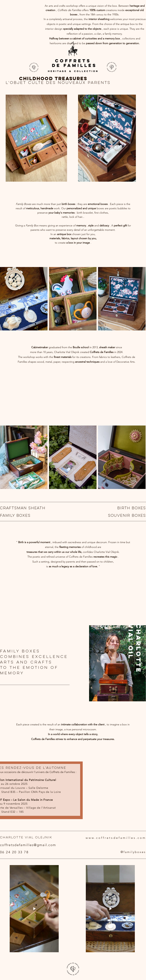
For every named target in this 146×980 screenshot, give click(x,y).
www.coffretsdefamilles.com (116, 838)
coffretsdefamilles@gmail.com (28, 845)
